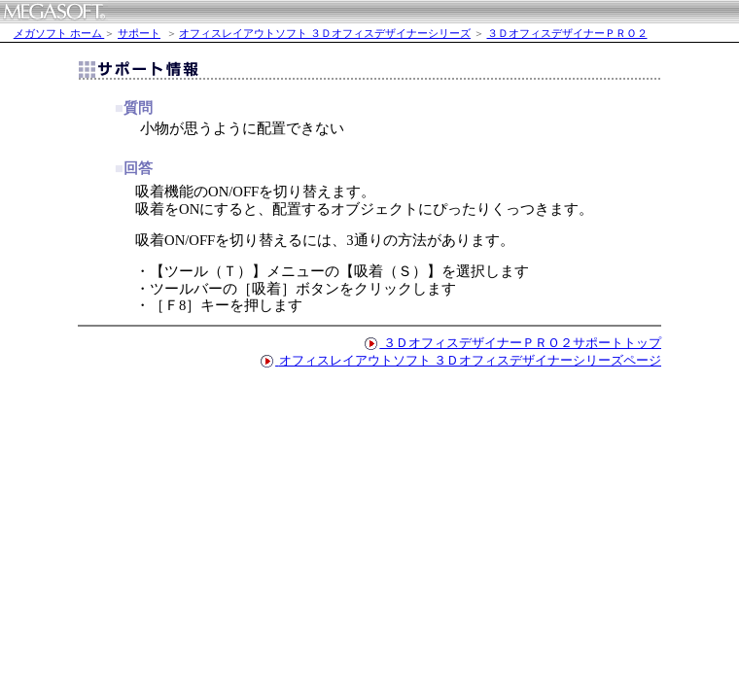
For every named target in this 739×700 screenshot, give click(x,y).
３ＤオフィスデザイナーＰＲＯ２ (567, 33)
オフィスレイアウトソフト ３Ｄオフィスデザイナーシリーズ (325, 33)
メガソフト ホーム (59, 33)
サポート (139, 33)
